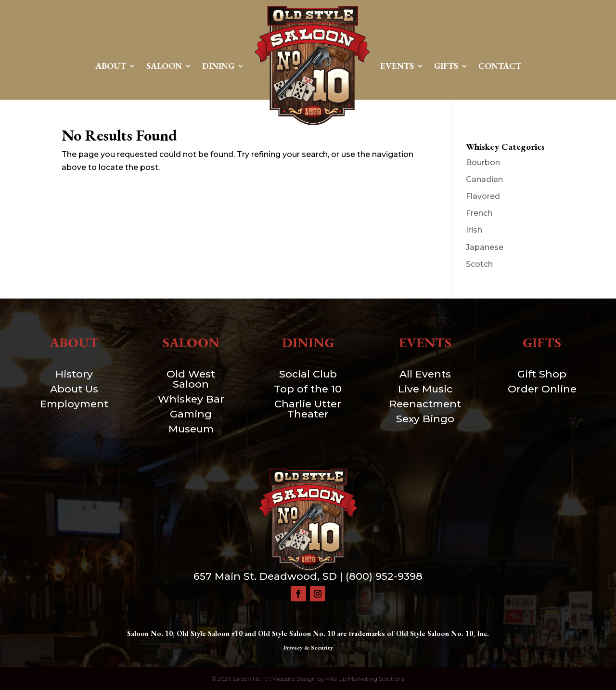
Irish (474, 230)
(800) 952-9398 (384, 576)
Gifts (446, 66)
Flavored (483, 196)
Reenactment (425, 404)
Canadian (484, 179)
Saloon (164, 66)
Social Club (308, 374)
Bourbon (483, 163)
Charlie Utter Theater (308, 409)
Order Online (542, 389)
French (479, 213)
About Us (74, 389)
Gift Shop (542, 374)
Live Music (425, 389)
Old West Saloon (191, 379)
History (74, 374)
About (111, 66)
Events (397, 66)
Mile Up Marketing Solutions (365, 679)
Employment (74, 404)
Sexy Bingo (425, 419)
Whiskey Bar (191, 399)
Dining (218, 66)
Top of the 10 (308, 389)
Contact (500, 66)
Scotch (479, 264)
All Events (425, 374)
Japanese (485, 247)
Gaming (191, 414)
